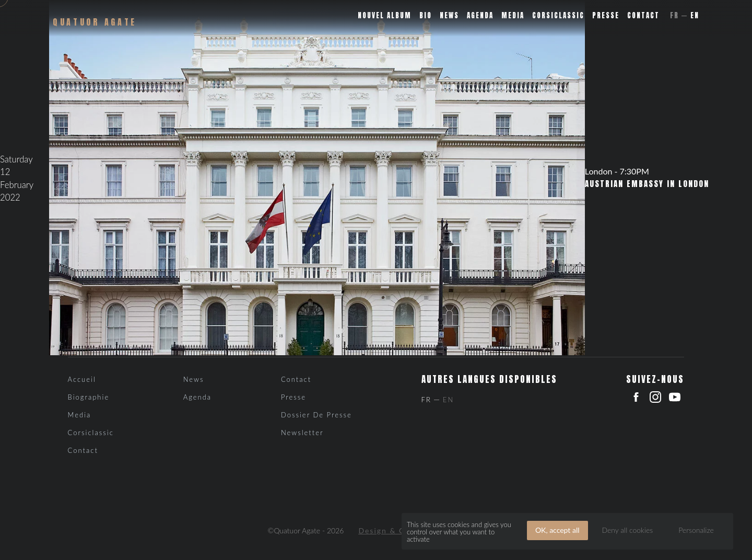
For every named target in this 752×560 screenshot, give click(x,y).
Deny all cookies (627, 530)
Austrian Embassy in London (647, 184)
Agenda (480, 15)
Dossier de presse (316, 415)
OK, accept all (557, 530)
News (449, 15)
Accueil (82, 379)
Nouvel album (385, 15)
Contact (643, 15)
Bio (426, 15)
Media (513, 15)
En (695, 15)
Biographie (89, 397)
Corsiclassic (558, 15)
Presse (606, 15)
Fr (674, 15)
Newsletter (302, 433)
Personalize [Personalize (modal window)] (696, 530)
